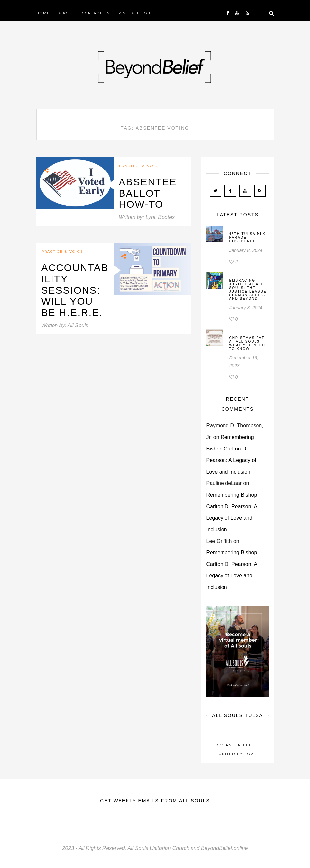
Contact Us (96, 13)
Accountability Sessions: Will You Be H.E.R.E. (75, 290)
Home (43, 13)
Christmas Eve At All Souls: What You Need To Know (247, 343)
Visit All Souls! (138, 13)
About (66, 13)
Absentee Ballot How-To (148, 193)
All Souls (78, 325)
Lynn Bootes (160, 217)
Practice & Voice (140, 166)
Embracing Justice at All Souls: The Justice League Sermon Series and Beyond (248, 290)
